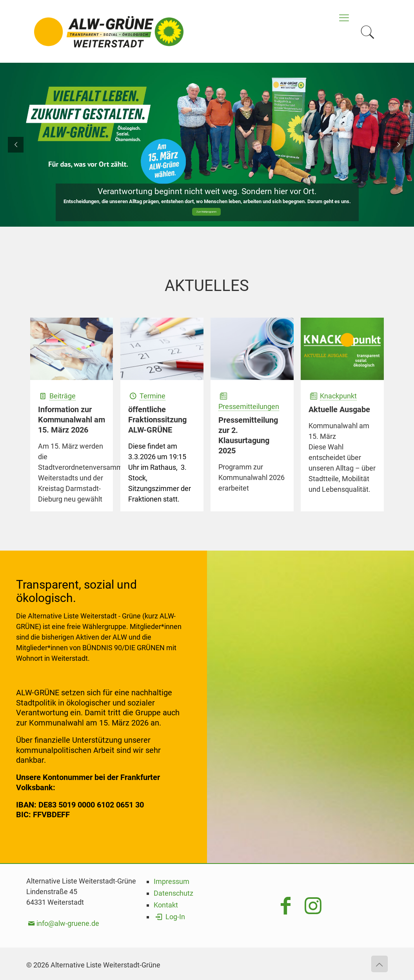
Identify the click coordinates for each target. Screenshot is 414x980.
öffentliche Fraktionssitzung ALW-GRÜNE (157, 420)
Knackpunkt (338, 396)
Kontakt (166, 905)
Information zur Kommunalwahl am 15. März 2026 (72, 420)
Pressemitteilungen (249, 406)
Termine (153, 396)
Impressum (172, 881)
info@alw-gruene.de (68, 923)
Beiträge (63, 396)
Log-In (169, 917)
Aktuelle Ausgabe (339, 409)
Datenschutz (173, 893)
